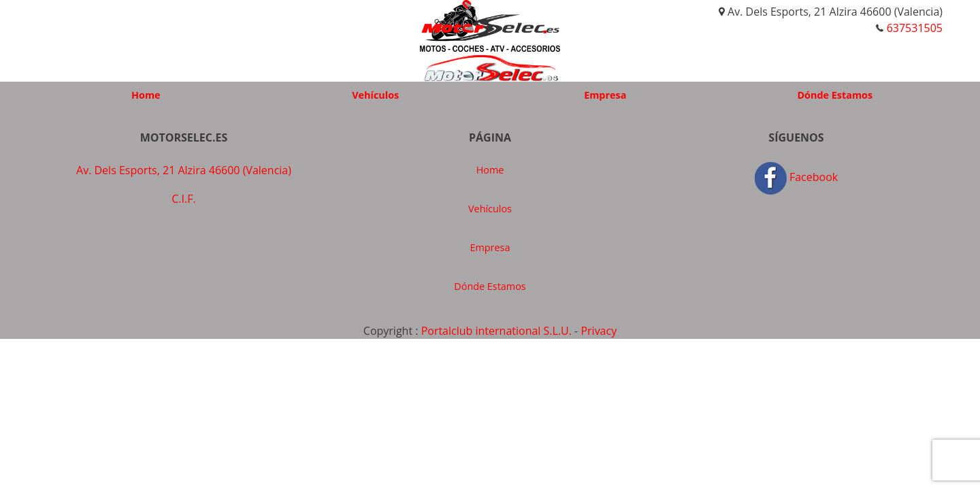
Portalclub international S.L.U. (496, 331)
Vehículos (375, 95)
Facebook (796, 177)
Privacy (599, 331)
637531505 (915, 28)
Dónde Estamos (835, 95)
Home (146, 95)
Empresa (605, 95)
